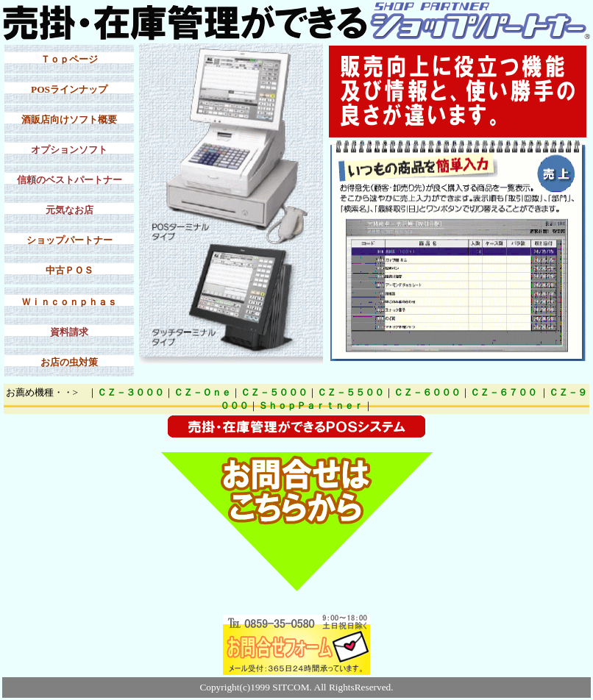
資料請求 (69, 332)
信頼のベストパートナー (70, 180)
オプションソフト (69, 150)
